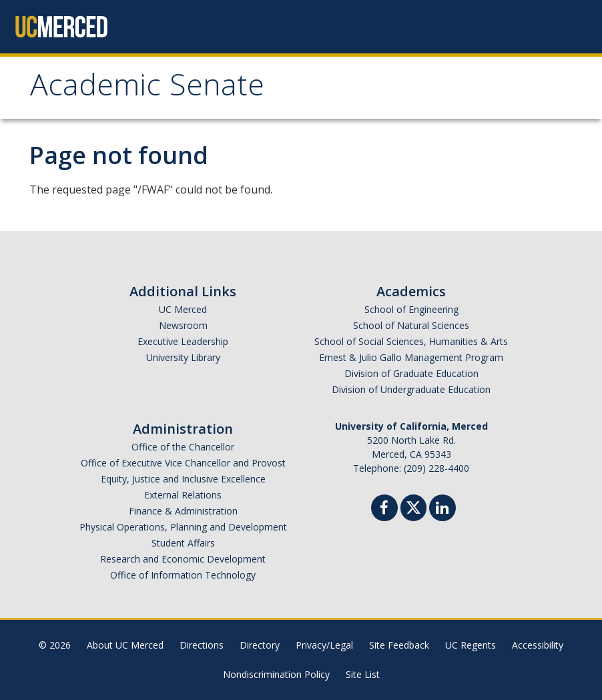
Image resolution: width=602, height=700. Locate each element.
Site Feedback (399, 645)
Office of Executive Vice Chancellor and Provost (183, 463)
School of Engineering (411, 309)
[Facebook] (384, 509)
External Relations (183, 495)
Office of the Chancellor (183, 447)
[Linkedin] (442, 509)
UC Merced (183, 309)
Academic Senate (147, 89)
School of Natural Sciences (411, 325)
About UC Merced (125, 645)
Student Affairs (183, 543)
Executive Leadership (183, 341)
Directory (260, 645)
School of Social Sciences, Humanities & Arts (411, 341)
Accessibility (538, 645)
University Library (183, 357)
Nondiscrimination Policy (276, 674)
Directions (202, 645)
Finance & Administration (183, 511)
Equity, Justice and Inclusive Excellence (183, 479)
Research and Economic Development (183, 559)
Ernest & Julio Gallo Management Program (411, 357)
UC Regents (471, 645)
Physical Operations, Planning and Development (183, 527)
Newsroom (183, 325)
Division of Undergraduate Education (411, 389)
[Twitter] (413, 506)
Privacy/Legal (324, 645)
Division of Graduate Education (411, 373)
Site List (363, 674)
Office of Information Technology (183, 575)
